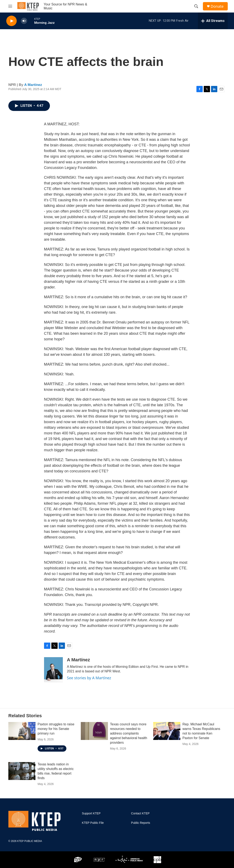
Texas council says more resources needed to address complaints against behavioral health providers (129, 733)
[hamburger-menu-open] (10, 6)
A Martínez (33, 85)
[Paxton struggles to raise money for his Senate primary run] (22, 731)
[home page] (28, 6)
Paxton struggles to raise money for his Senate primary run (56, 729)
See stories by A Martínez (89, 678)
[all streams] (213, 21)
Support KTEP (91, 813)
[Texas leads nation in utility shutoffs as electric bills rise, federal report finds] (22, 771)
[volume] (24, 21)
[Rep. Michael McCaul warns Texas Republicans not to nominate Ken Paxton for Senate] (167, 731)
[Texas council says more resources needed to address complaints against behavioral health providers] (94, 731)
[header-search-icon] (196, 6)
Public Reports (141, 823)
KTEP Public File (93, 823)
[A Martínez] (53, 670)
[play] (11, 21)
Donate (217, 6)
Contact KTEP (140, 813)
